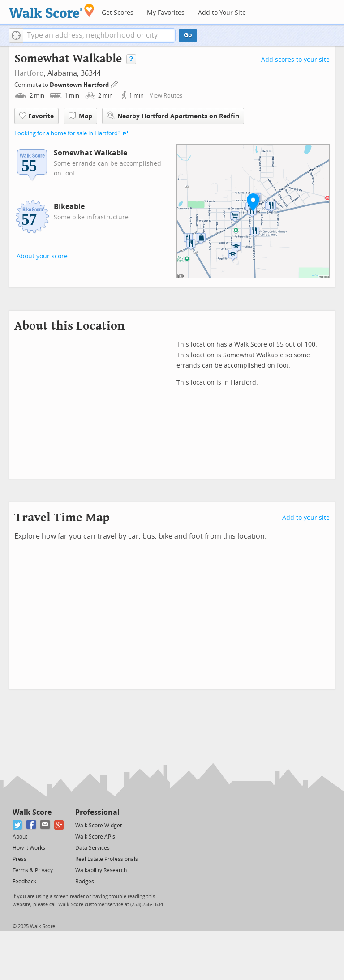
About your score (42, 256)
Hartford (29, 73)
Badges (85, 882)
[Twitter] (18, 825)
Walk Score (32, 812)
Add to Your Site (222, 13)
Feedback (24, 882)
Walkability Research (101, 870)
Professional (97, 812)
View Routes (166, 96)
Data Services (92, 848)
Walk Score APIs (95, 837)
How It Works (29, 848)
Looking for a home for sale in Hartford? (67, 133)
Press (19, 859)
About (20, 837)
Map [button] (80, 116)
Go (188, 35)
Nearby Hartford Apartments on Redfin (173, 116)
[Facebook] (32, 825)
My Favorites (166, 13)
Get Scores (118, 13)
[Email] (45, 825)
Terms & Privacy (33, 870)
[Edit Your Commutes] (115, 83)
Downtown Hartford (80, 85)
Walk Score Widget (99, 826)
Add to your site (306, 518)
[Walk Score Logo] (52, 11)
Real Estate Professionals (107, 859)
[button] (16, 35)
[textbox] (99, 35)
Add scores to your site (295, 60)
